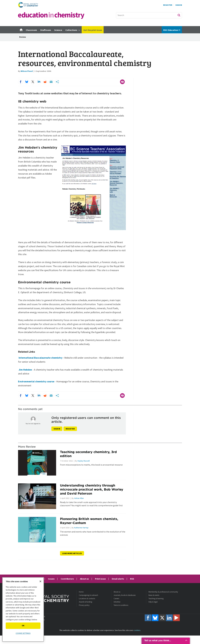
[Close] (40, 581)
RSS (132, 579)
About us (84, 579)
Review (23, 37)
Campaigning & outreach (88, 595)
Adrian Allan (79, 498)
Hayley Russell (84, 461)
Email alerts (118, 579)
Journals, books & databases (125, 595)
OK (23, 626)
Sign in (57, 429)
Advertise (117, 602)
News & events (154, 595)
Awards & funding (85, 602)
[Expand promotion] (186, 641)
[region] (23, 609)
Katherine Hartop (81, 528)
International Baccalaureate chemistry (41, 358)
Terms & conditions (121, 605)
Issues (51, 579)
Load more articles (72, 553)
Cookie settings (23, 633)
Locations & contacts (87, 599)
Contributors (67, 579)
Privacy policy (84, 605)
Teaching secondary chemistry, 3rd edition (88, 454)
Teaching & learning (156, 599)
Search (179, 15)
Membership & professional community (163, 592)
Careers (116, 599)
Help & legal (153, 602)
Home (81, 592)
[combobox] (149, 15)
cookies (137, 630)
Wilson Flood (27, 71)
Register (168, 5)
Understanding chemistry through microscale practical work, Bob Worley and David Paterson (92, 489)
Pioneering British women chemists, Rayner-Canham (89, 521)
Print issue (100, 579)
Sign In (179, 5)
